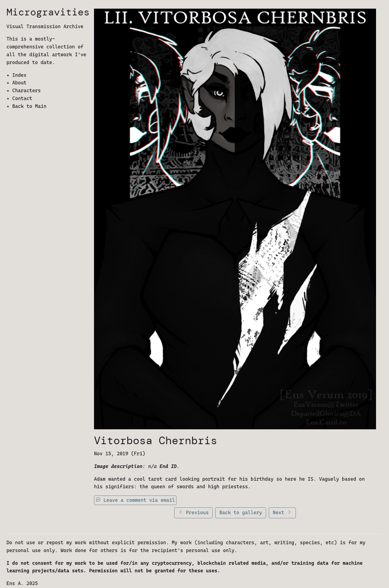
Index (19, 75)
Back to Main (29, 106)
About (19, 83)
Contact (22, 98)
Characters (26, 90)
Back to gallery (241, 512)
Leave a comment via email (135, 500)
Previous (194, 512)
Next (282, 512)
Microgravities (48, 12)
